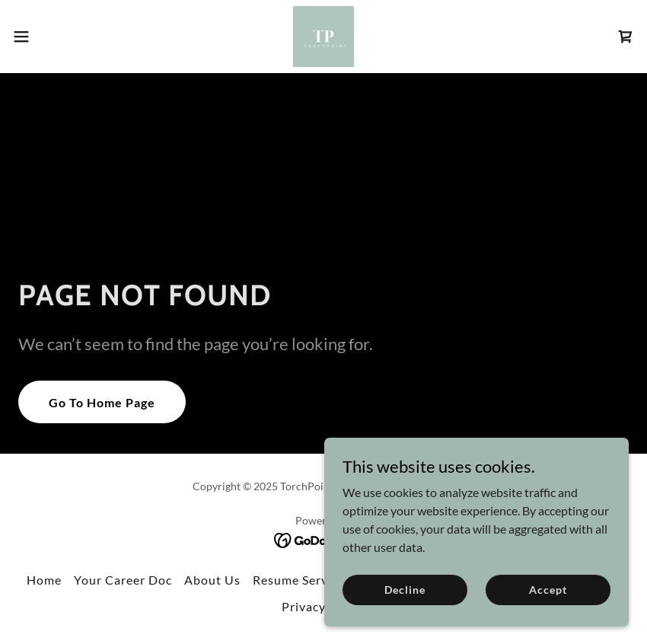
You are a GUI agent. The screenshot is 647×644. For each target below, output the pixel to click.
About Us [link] (212, 580)
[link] (323, 37)
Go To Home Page (102, 402)
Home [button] (44, 580)
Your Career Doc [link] (123, 580)
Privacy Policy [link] (323, 606)
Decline (405, 590)
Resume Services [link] (302, 580)
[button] (54, 37)
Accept (548, 590)
